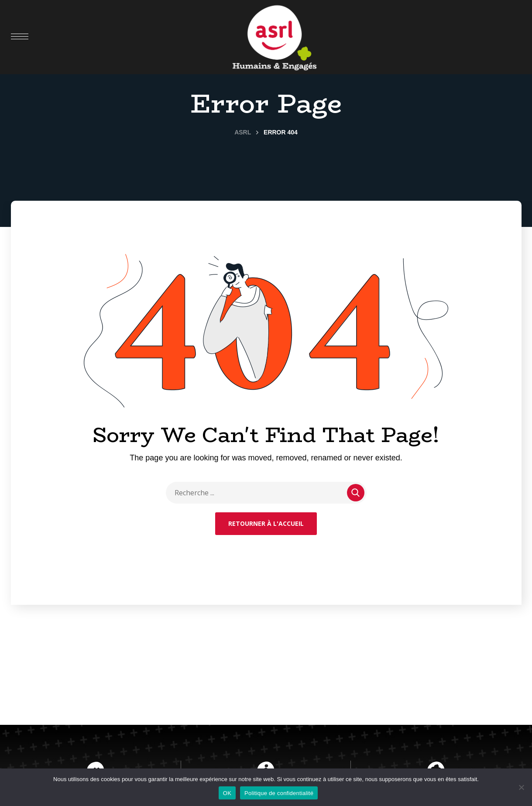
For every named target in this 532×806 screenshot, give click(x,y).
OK (227, 793)
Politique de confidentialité (279, 793)
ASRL (243, 132)
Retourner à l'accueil (266, 523)
